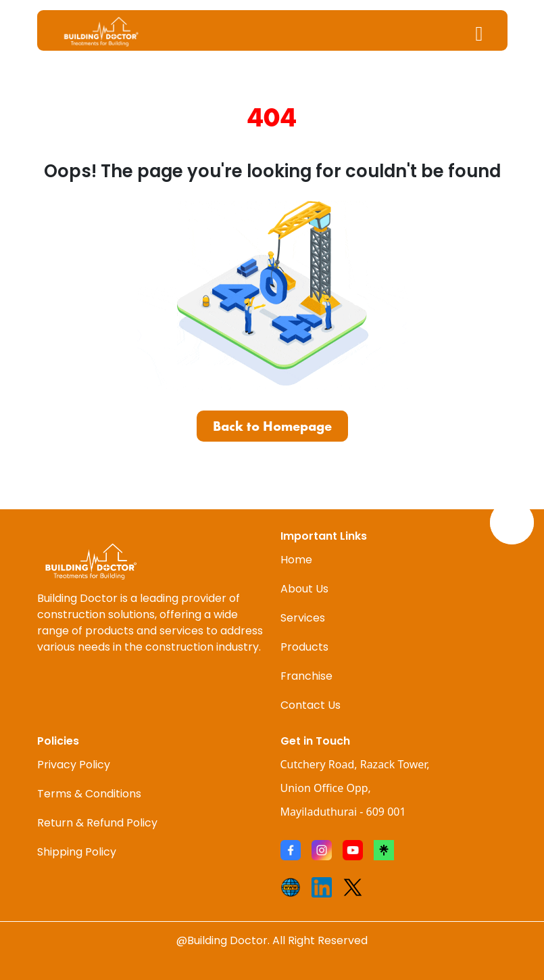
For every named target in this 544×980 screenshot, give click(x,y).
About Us (304, 589)
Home (296, 560)
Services (303, 618)
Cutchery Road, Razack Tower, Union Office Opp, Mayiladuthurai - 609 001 (355, 788)
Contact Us (311, 705)
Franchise (306, 676)
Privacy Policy (74, 765)
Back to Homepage (272, 426)
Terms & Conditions (89, 794)
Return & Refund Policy (97, 823)
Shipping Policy (77, 852)
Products (304, 647)
